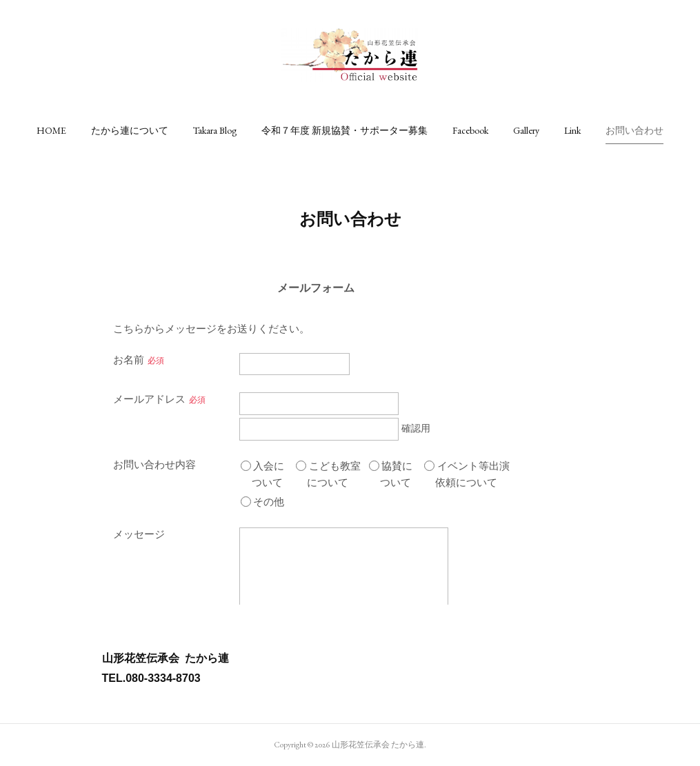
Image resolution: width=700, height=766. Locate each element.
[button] (51, 130)
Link (572, 130)
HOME (51, 130)
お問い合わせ (634, 130)
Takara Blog (215, 130)
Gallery (526, 130)
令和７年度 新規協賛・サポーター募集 (344, 130)
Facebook (470, 130)
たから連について (130, 130)
